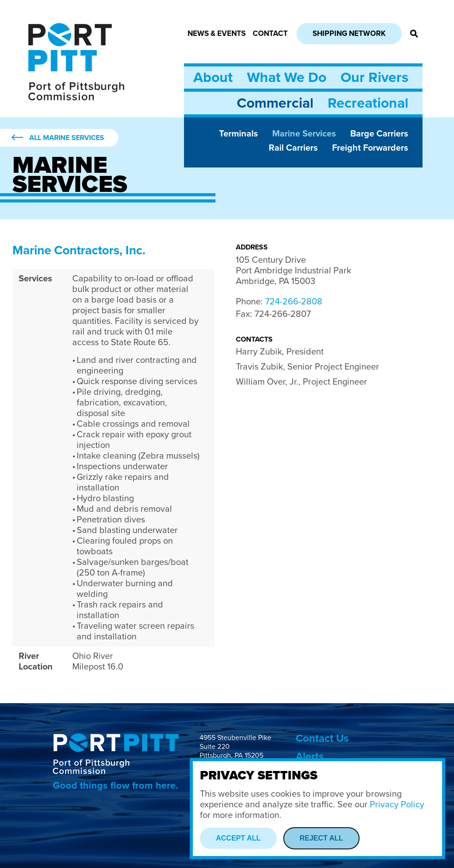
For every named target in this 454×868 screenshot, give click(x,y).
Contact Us (322, 738)
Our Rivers (374, 78)
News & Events (217, 33)
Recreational (368, 103)
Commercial (275, 103)
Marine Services (304, 134)
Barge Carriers (379, 134)
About (213, 78)
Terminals (239, 134)
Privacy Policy (397, 805)
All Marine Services (67, 138)
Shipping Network (349, 33)
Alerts (310, 757)
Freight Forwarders (370, 148)
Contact (270, 33)
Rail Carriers (293, 148)
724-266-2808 (294, 302)
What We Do (287, 78)
